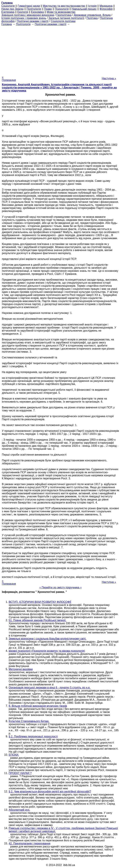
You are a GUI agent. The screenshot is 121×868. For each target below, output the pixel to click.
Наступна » (109, 78)
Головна (7, 24)
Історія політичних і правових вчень (24, 18)
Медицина (106, 6)
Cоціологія (8, 6)
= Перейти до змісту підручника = (61, 587)
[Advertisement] (60, 50)
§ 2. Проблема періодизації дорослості (33, 736)
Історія (92, 6)
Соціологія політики (63, 21)
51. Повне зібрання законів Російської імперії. (37, 620)
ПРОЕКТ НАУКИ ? (20, 773)
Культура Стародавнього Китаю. (29, 721)
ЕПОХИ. (14, 755)
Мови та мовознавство (61, 12)
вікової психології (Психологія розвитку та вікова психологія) (47, 651)
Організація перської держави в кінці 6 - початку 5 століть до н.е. (50, 688)
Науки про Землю (12, 9)
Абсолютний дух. (19, 810)
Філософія (106, 9)
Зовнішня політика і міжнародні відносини (28, 15)
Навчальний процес (84, 9)
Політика (92, 18)
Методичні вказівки (21, 669)
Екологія (23, 12)
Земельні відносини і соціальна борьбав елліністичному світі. (48, 639)
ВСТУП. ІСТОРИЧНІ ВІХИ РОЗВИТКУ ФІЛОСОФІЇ (40, 602)
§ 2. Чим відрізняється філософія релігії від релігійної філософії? (50, 791)
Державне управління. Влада (92, 15)
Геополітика (64, 15)
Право (48, 9)
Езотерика (8, 12)
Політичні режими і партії (33, 21)
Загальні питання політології (66, 18)
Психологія (62, 9)
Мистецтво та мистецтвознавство (64, 6)
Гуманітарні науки (29, 6)
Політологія (34, 9)
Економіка (37, 12)
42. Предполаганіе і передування (29, 843)
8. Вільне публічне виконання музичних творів (38, 706)
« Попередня (9, 79)
